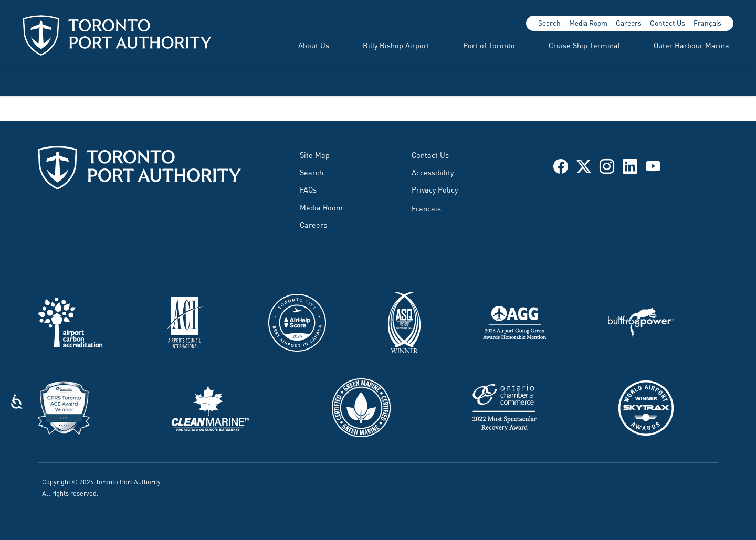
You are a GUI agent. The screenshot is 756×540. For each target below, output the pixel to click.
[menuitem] (301, 45)
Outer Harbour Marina (691, 45)
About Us (314, 45)
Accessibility (433, 172)
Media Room (588, 23)
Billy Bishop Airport (396, 45)
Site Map (315, 155)
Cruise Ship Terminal (584, 45)
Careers (629, 23)
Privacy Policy (435, 189)
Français (707, 23)
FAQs (308, 189)
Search (549, 23)
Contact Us (668, 23)
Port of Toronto (489, 45)
